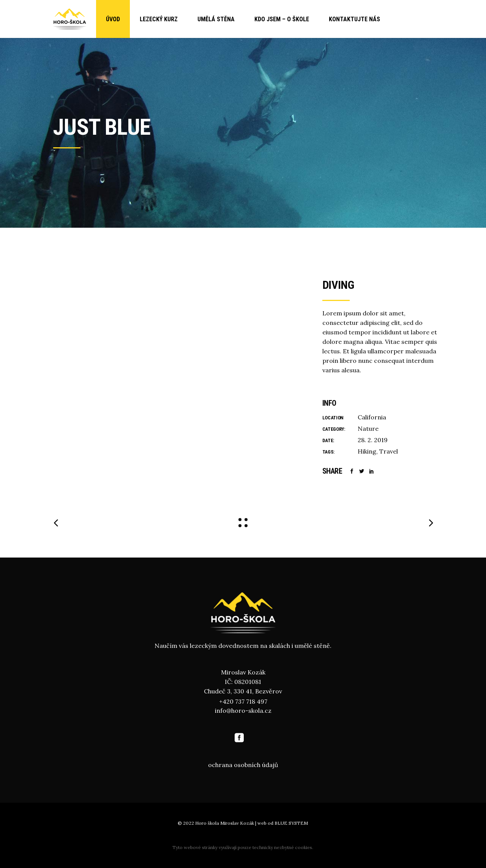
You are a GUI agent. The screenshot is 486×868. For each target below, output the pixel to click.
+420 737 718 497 (243, 701)
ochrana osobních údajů (243, 765)
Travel (389, 451)
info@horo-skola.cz (243, 710)
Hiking (367, 451)
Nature (368, 428)
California (372, 417)
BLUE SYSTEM (291, 823)
